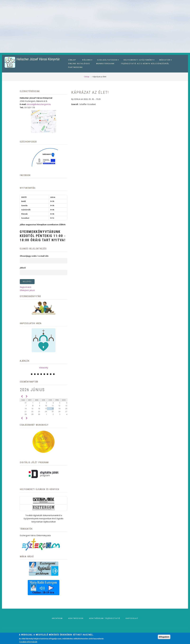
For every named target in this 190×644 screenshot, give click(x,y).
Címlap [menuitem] (72, 60)
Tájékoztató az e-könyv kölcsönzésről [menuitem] (145, 64)
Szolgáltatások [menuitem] (107, 60)
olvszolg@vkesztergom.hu (39, 104)
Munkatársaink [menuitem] (105, 64)
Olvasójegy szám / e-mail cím (34, 256)
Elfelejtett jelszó (27, 290)
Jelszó (23, 268)
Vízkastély (44, 368)
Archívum (57, 618)
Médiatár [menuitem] (165, 60)
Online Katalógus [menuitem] (79, 64)
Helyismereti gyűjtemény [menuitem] (138, 60)
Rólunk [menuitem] (86, 60)
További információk (28, 642)
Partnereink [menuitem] (75, 67)
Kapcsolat (132, 618)
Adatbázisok (76, 618)
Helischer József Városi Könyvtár (38, 59)
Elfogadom (164, 637)
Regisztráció (25, 287)
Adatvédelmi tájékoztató (105, 618)
